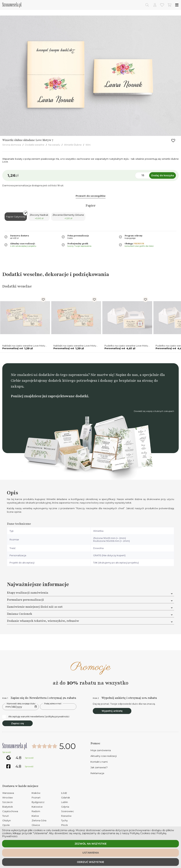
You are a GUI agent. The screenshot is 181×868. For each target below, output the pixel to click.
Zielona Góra (39, 820)
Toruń (6, 816)
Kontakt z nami (99, 762)
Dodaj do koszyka (163, 175)
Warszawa (8, 793)
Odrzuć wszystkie (90, 862)
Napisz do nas (127, 375)
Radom (36, 811)
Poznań (36, 798)
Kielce (35, 816)
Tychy (64, 820)
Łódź (64, 793)
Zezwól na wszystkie (91, 844)
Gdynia (65, 807)
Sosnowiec (68, 811)
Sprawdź (7, 752)
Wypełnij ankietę (112, 711)
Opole (6, 825)
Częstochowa (10, 811)
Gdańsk (66, 798)
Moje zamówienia (101, 750)
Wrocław (8, 798)
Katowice (37, 807)
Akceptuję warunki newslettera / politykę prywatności (36, 717)
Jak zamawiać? (99, 767)
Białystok (8, 807)
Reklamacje (97, 773)
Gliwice (36, 825)
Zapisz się (17, 723)
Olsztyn (7, 820)
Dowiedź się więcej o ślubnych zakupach (154, 411)
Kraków (36, 793)
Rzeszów (66, 816)
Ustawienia (91, 853)
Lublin (65, 802)
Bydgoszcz (38, 802)
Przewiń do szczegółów (91, 196)
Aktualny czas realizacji (104, 756)
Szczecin (8, 802)
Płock (65, 825)
